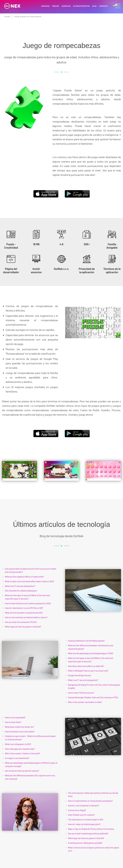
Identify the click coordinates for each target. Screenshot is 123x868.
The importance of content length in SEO (86, 820)
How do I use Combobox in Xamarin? (84, 806)
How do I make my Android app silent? (84, 824)
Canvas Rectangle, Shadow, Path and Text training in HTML (93, 697)
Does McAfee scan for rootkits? (81, 815)
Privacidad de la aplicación (87, 270)
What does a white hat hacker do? (19, 727)
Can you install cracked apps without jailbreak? (88, 833)
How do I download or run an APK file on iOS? (24, 608)
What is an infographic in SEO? (18, 744)
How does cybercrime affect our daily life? (86, 666)
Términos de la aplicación (112, 270)
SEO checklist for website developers (21, 591)
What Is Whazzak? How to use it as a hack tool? (88, 671)
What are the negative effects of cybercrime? (24, 577)
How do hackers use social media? (20, 732)
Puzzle (10, 244)
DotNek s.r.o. (61, 269)
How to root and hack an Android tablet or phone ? (26, 617)
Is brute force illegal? (77, 810)
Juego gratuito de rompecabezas (28, 17)
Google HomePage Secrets (80, 675)
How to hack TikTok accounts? (81, 693)
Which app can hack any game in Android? (23, 627)
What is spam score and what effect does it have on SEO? (30, 581)
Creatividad (11, 248)
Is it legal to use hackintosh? (17, 758)
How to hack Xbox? (13, 722)
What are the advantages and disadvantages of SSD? (91, 653)
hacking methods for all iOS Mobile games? (86, 641)
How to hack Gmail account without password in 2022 (28, 603)
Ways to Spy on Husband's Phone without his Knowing (91, 829)
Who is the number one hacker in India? (85, 702)
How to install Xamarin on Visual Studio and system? (90, 801)
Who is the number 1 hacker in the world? (22, 753)
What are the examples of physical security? (24, 613)
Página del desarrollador (11, 270)
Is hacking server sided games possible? (85, 843)
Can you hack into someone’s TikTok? (21, 622)
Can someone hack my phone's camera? (22, 771)
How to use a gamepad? (15, 717)
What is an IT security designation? (20, 586)
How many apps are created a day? (20, 749)
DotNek (7, 17)
